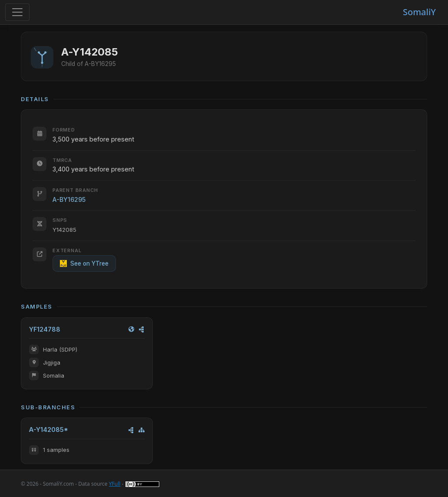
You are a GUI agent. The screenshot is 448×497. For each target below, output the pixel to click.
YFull (115, 484)
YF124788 (45, 329)
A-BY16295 (69, 199)
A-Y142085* (49, 430)
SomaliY (419, 12)
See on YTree (84, 263)
